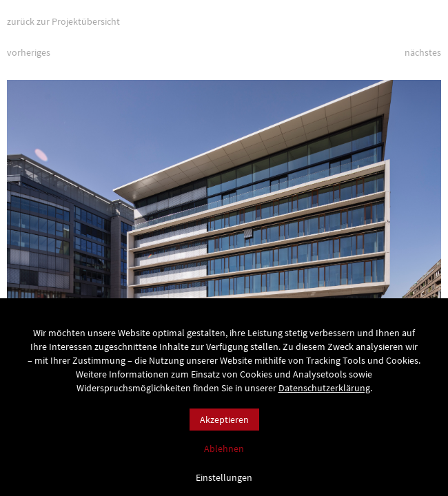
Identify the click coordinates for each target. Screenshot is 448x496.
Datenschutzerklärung (324, 388)
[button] (414, 204)
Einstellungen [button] (224, 477)
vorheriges (29, 52)
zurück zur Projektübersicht (63, 21)
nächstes (423, 52)
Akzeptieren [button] (224, 420)
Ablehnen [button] (224, 448)
